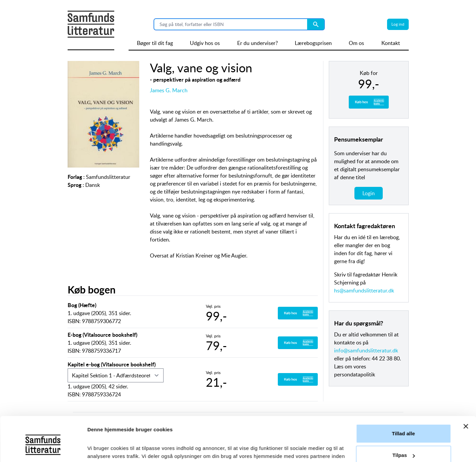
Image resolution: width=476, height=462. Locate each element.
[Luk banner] (466, 385)
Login (369, 193)
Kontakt (391, 43)
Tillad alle (403, 392)
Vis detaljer (101, 449)
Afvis (403, 436)
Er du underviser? (257, 43)
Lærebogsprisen (313, 43)
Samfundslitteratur (108, 177)
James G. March (169, 90)
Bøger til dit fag (155, 43)
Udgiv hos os (205, 43)
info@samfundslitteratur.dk (366, 350)
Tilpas (404, 414)
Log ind (398, 24)
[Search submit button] (316, 24)
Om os (356, 43)
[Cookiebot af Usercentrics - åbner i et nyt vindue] (43, 449)
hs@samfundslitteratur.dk (364, 290)
